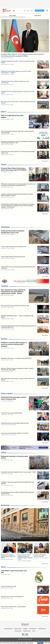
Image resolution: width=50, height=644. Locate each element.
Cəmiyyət (5, 286)
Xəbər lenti (38, 16)
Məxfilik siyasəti (27, 631)
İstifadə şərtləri (18, 631)
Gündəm (4, 339)
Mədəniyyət (5, 505)
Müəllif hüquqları (42, 629)
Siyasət (4, 164)
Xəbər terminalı (40, 11)
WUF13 (4, 112)
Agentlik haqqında (8, 629)
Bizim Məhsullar (33, 629)
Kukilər (34, 631)
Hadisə (4, 453)
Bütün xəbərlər (45, 161)
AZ (31, 11)
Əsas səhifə (13, 16)
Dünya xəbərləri (7, 394)
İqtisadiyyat (5, 227)
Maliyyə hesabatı (18, 629)
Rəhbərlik (25, 629)
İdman (3, 567)
